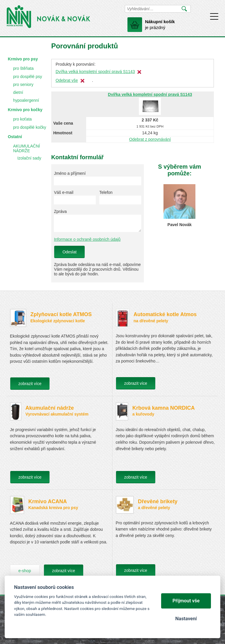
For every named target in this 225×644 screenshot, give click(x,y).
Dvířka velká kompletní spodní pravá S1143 (95, 72)
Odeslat (69, 252)
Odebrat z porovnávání (150, 139)
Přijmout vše (186, 601)
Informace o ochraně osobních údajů (87, 239)
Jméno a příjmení (70, 173)
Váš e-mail (64, 192)
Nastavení (186, 619)
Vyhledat (184, 9)
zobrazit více (30, 384)
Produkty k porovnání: (76, 64)
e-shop (25, 571)
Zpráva (60, 211)
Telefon (106, 192)
